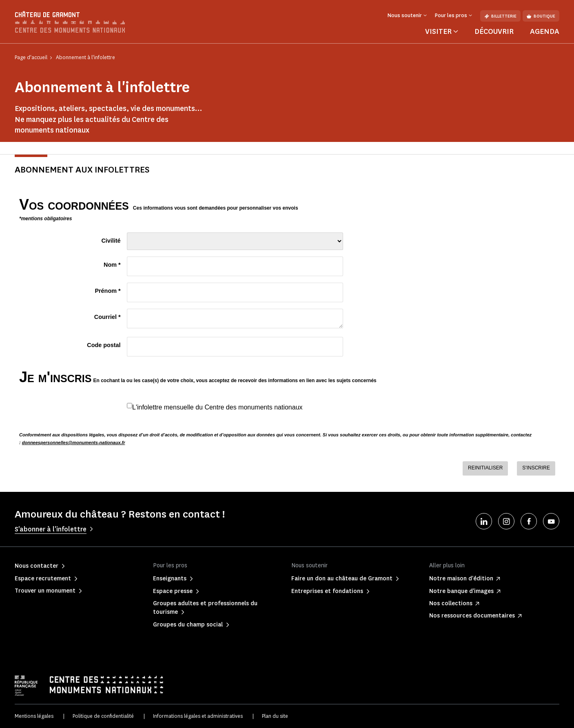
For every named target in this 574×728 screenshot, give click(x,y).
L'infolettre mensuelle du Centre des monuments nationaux (217, 407)
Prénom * (107, 291)
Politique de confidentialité (103, 716)
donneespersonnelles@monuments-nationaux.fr (74, 443)
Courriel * (107, 317)
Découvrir (494, 31)
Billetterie (500, 16)
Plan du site (275, 716)
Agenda (545, 31)
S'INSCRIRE (536, 468)
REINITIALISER (485, 468)
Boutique (541, 16)
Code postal (104, 345)
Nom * (112, 265)
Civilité (111, 241)
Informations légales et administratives (198, 716)
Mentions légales (34, 716)
